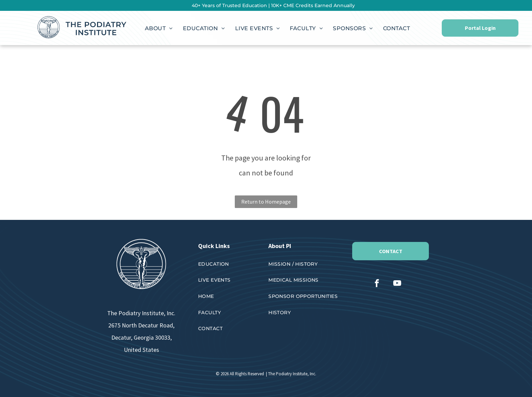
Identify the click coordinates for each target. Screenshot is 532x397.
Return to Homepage (266, 202)
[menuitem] (159, 29)
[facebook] (377, 284)
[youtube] (397, 284)
